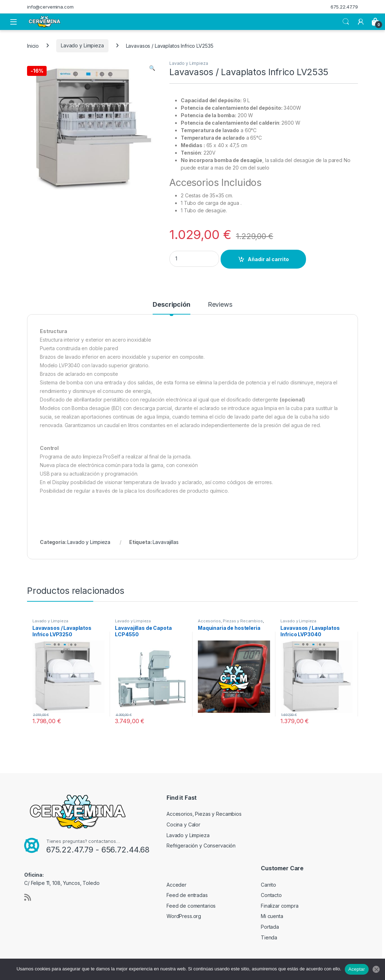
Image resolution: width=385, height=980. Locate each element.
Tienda (269, 937)
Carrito (268, 885)
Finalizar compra (280, 906)
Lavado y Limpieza (82, 45)
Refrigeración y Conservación (201, 846)
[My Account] (361, 22)
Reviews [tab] (220, 305)
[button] (152, 68)
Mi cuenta (272, 916)
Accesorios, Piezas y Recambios (230, 621)
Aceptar (357, 969)
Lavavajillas (165, 542)
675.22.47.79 (344, 7)
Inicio (33, 45)
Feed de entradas (187, 895)
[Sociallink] (28, 897)
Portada (270, 927)
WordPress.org (184, 916)
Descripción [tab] (171, 305)
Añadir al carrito (268, 259)
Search (346, 22)
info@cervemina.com (50, 7)
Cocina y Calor (183, 825)
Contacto (271, 895)
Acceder (176, 885)
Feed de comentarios (191, 906)
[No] (376, 969)
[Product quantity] (194, 259)
